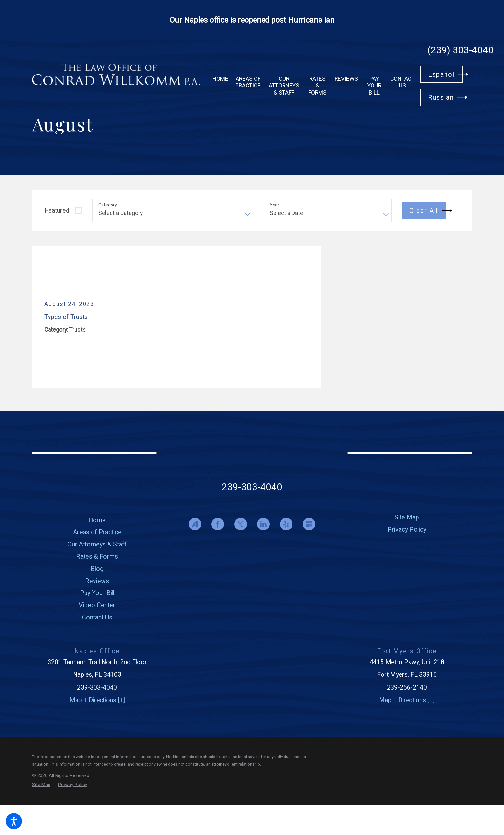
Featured (57, 211)
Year (274, 205)
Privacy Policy (407, 530)
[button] (14, 821)
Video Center (97, 605)
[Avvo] (195, 524)
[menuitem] (220, 79)
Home (97, 520)
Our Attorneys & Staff (97, 544)
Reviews (97, 581)
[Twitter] (241, 524)
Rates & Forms (97, 557)
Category (108, 205)
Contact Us (97, 617)
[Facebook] (218, 524)
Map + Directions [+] (97, 700)
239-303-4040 (252, 487)
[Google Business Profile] (309, 524)
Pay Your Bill (97, 593)
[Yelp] (286, 524)
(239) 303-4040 (461, 50)
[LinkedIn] (263, 524)
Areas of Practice (97, 532)
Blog (97, 569)
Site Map (407, 517)
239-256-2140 (407, 688)
